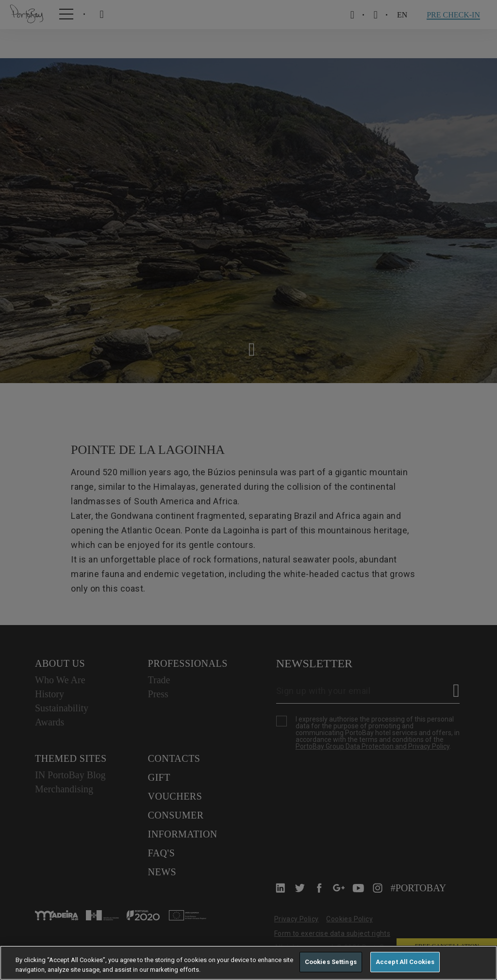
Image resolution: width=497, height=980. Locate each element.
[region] (248, 963)
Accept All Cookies (405, 962)
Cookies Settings (331, 962)
